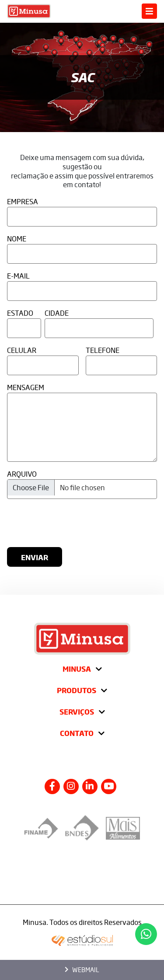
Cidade (57, 313)
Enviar (35, 557)
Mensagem (26, 387)
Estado (20, 313)
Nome (17, 239)
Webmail (82, 970)
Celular (22, 350)
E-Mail (18, 276)
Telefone (103, 350)
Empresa (23, 201)
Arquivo (22, 474)
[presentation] (91, 523)
